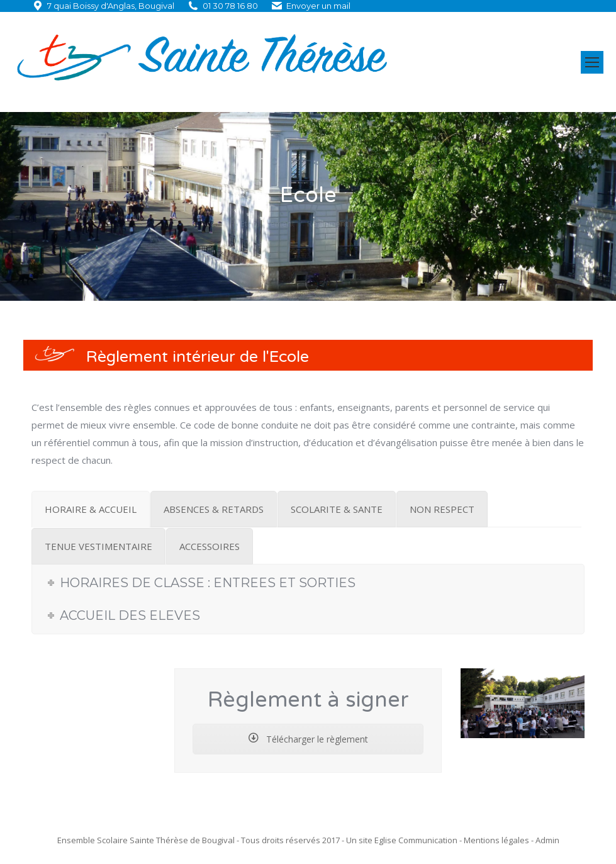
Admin (547, 840)
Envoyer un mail (318, 6)
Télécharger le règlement (308, 739)
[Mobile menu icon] (592, 62)
